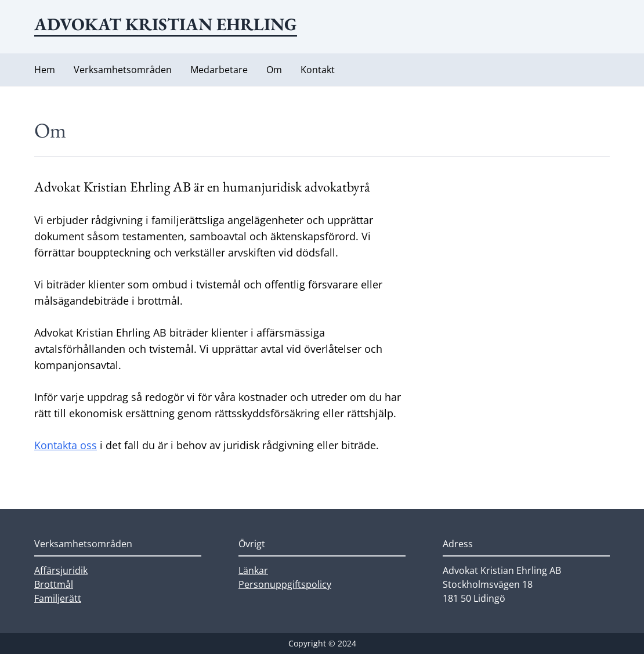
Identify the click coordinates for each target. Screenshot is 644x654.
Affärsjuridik (61, 570)
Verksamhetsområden (123, 70)
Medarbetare (219, 70)
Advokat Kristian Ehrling (166, 24)
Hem (45, 70)
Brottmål (54, 584)
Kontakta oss (66, 445)
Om (274, 70)
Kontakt (318, 70)
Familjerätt (58, 598)
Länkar (253, 570)
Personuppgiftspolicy (285, 584)
